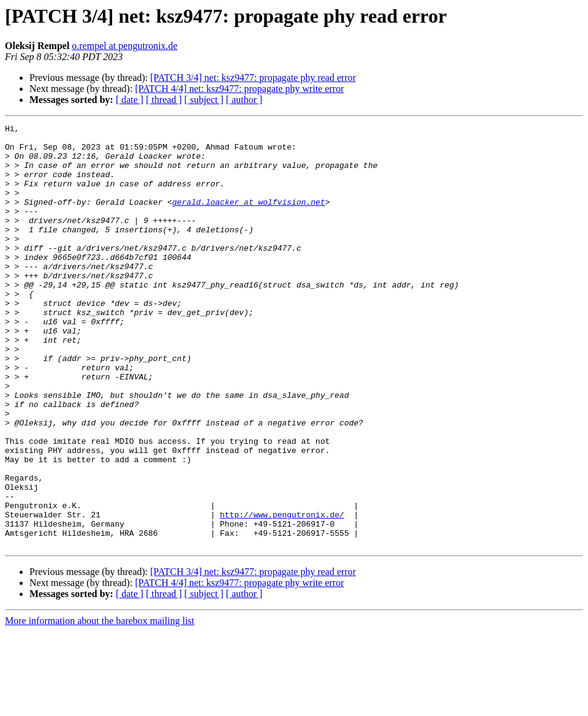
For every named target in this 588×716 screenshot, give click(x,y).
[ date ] (130, 100)
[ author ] (244, 100)
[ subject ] (204, 100)
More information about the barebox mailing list (100, 705)
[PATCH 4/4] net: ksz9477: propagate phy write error (239, 89)
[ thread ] (164, 100)
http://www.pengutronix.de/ (282, 593)
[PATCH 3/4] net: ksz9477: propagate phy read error (253, 78)
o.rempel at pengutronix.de (124, 46)
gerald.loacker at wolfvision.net (249, 218)
